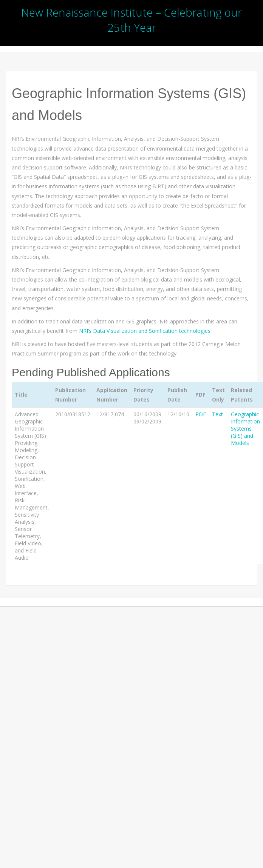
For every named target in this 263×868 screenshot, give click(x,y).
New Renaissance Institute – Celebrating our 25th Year (131, 20)
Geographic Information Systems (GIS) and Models (245, 429)
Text (217, 414)
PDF (201, 414)
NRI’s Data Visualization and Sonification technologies (145, 331)
